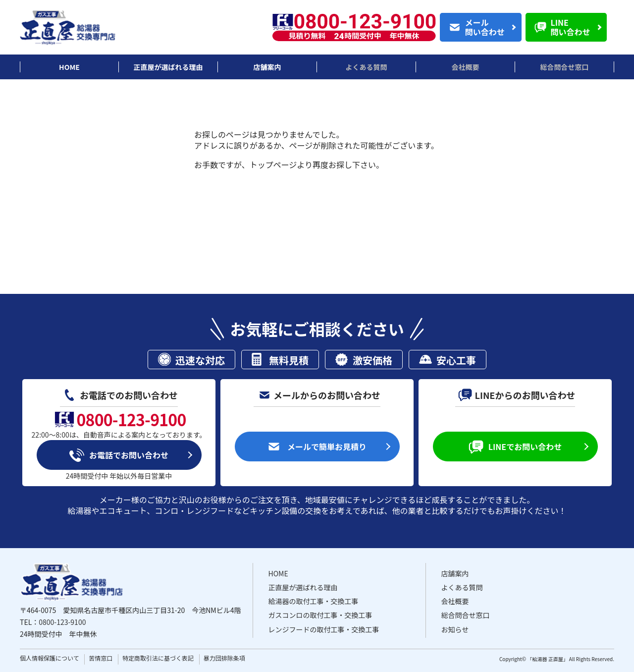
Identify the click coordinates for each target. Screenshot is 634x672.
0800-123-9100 (62, 622)
